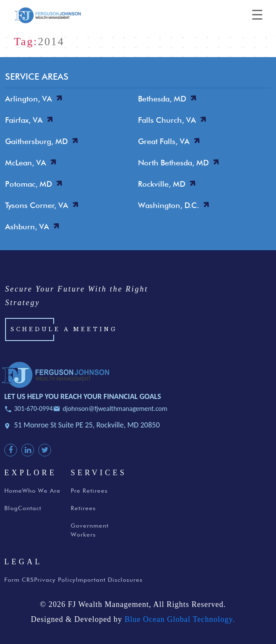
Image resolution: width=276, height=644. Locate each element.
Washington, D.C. (168, 205)
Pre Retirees (89, 491)
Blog (11, 508)
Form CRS (19, 580)
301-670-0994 (33, 409)
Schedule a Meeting (64, 329)
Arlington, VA (29, 99)
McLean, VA (26, 163)
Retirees (83, 508)
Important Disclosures (109, 580)
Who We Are (41, 491)
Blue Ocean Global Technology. (180, 619)
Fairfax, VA (24, 120)
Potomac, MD (29, 184)
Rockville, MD (162, 184)
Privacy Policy (55, 580)
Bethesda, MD (162, 99)
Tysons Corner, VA (37, 205)
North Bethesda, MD (173, 163)
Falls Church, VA (167, 120)
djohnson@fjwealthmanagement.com (115, 409)
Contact (30, 508)
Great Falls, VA (164, 141)
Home (13, 491)
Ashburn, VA (27, 227)
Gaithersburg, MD (36, 141)
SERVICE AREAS (37, 77)
